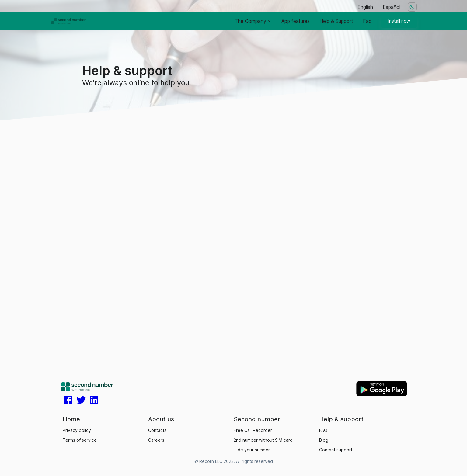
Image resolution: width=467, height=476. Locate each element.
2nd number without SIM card (263, 440)
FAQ (323, 430)
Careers (156, 440)
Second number (257, 419)
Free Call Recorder (253, 430)
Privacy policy (77, 430)
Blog (324, 440)
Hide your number (252, 450)
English (365, 7)
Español (392, 7)
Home (71, 419)
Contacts (157, 430)
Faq (367, 21)
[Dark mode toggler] (412, 7)
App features (296, 21)
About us (161, 419)
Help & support (341, 419)
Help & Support (336, 21)
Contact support (336, 450)
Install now (399, 21)
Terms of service (80, 440)
